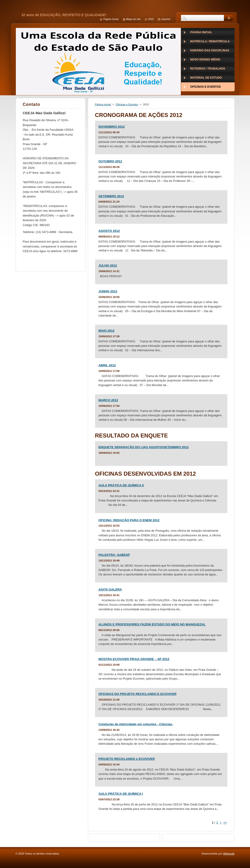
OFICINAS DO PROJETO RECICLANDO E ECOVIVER (138, 694)
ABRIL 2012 (107, 365)
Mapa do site (134, 19)
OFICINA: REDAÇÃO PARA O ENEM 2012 (129, 520)
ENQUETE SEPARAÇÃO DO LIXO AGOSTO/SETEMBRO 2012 (144, 447)
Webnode (229, 854)
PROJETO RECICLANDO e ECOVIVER (127, 759)
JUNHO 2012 (108, 291)
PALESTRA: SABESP (114, 555)
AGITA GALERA (110, 589)
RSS (151, 19)
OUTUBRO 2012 (110, 161)
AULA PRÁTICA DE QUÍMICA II (121, 485)
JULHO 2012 (108, 265)
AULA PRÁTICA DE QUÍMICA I (121, 794)
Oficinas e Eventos (127, 104)
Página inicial (103, 104)
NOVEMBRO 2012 (112, 127)
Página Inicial (111, 19)
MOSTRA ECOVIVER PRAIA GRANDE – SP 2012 (134, 659)
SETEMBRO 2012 (111, 196)
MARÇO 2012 (108, 400)
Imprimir (166, 19)
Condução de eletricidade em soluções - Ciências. (136, 724)
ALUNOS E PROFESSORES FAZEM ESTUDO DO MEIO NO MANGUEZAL (152, 624)
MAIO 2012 (107, 331)
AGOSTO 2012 (109, 231)
